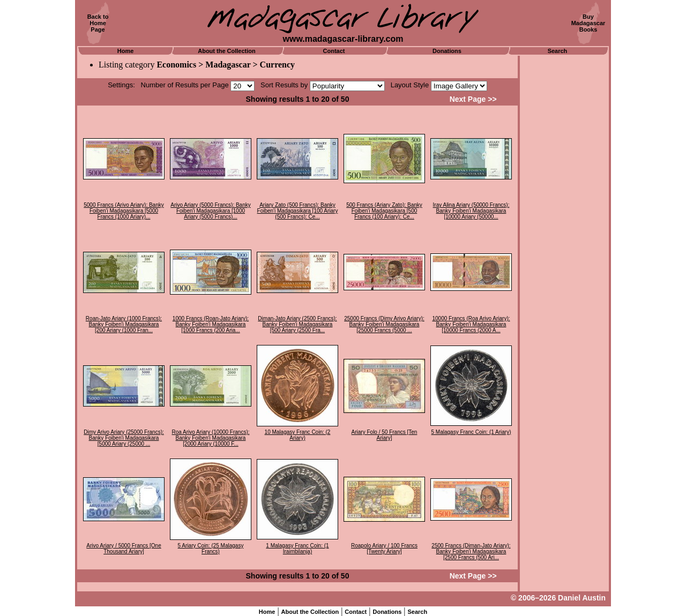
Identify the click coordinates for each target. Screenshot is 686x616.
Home (126, 51)
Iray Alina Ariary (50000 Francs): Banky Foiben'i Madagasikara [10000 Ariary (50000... (471, 211)
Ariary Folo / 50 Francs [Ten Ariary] (385, 435)
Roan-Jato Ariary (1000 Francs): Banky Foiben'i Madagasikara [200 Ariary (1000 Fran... (124, 324)
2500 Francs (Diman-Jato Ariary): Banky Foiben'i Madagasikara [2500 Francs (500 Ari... (471, 551)
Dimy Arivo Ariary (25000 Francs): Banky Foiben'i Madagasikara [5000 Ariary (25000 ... (124, 438)
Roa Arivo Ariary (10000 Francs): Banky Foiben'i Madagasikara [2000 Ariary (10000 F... (210, 438)
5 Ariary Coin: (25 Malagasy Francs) (211, 549)
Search (558, 51)
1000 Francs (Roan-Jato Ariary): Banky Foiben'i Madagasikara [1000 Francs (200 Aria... (211, 324)
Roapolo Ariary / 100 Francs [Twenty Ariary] (384, 549)
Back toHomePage (98, 23)
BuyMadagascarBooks (588, 23)
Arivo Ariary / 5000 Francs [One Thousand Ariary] (124, 549)
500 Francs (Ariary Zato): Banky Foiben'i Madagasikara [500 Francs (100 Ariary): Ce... (384, 211)
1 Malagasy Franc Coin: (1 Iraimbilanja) (297, 549)
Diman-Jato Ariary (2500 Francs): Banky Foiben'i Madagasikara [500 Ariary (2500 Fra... (297, 324)
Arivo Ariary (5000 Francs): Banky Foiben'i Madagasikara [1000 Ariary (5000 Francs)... (211, 211)
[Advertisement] (564, 217)
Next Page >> (473, 99)
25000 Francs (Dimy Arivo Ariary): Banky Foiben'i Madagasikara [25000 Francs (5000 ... (384, 324)
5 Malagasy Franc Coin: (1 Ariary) (471, 432)
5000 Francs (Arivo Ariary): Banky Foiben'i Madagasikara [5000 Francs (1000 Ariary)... (124, 211)
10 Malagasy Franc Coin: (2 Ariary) (298, 435)
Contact (334, 51)
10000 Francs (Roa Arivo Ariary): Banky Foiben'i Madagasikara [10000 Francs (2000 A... (471, 324)
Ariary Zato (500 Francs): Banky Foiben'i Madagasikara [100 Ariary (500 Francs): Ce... (298, 211)
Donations (447, 51)
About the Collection (227, 51)
